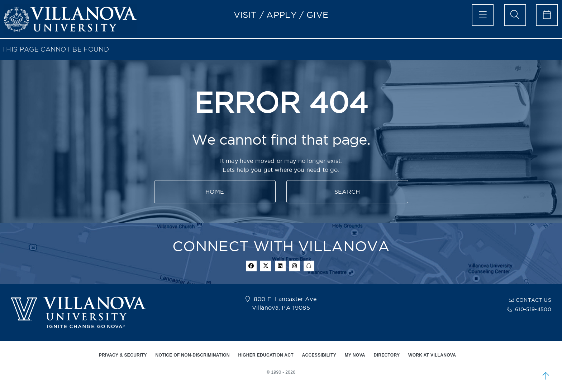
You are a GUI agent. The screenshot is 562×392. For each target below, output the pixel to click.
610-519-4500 (533, 309)
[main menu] (483, 15)
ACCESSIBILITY (319, 355)
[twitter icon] (266, 266)
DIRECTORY (387, 355)
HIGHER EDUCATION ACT (266, 355)
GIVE (317, 15)
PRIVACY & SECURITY (123, 355)
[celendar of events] (547, 15)
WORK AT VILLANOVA (432, 355)
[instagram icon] (295, 266)
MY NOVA (355, 355)
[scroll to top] (546, 376)
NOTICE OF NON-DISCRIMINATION (192, 355)
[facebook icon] (251, 266)
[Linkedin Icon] (280, 266)
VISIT (245, 15)
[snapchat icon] (309, 266)
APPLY (282, 15)
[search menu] (515, 15)
